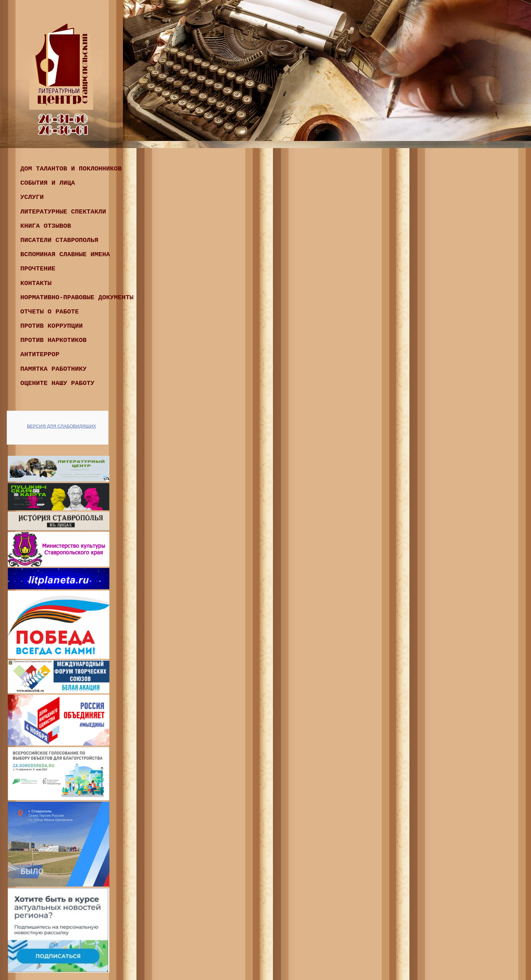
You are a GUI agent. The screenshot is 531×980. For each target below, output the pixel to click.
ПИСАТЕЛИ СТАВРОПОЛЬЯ (59, 240)
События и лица (48, 183)
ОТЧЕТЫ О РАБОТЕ (50, 312)
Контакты (36, 283)
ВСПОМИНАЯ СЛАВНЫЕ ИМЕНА (65, 254)
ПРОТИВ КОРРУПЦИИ (51, 326)
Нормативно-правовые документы (77, 298)
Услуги (32, 197)
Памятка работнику (54, 369)
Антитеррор (40, 354)
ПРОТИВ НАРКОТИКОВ (54, 340)
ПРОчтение (38, 269)
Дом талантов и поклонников (71, 169)
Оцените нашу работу (57, 383)
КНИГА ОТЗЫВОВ (46, 226)
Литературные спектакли (63, 212)
